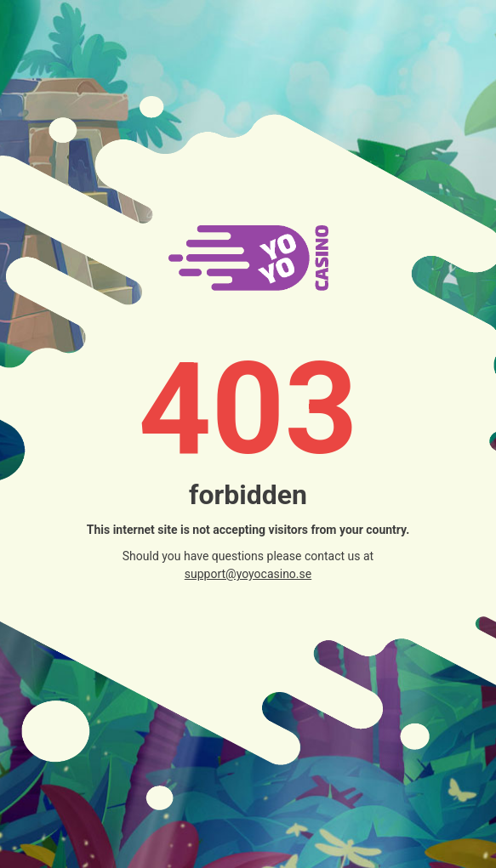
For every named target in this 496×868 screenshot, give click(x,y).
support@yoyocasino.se (248, 574)
